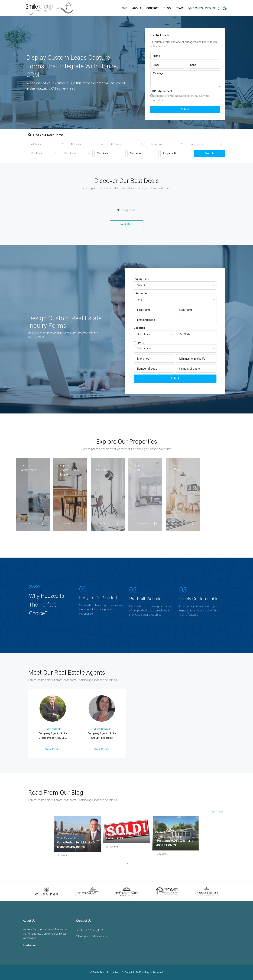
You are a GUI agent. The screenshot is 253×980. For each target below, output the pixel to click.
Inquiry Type (141, 279)
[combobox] (47, 144)
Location (139, 328)
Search (209, 153)
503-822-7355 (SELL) (204, 8)
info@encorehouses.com (94, 936)
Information (141, 293)
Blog (167, 8)
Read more (29, 945)
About (137, 8)
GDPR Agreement (161, 91)
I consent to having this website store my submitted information (180, 98)
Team (180, 8)
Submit (185, 109)
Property (139, 342)
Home (123, 8)
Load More (126, 224)
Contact (152, 8)
